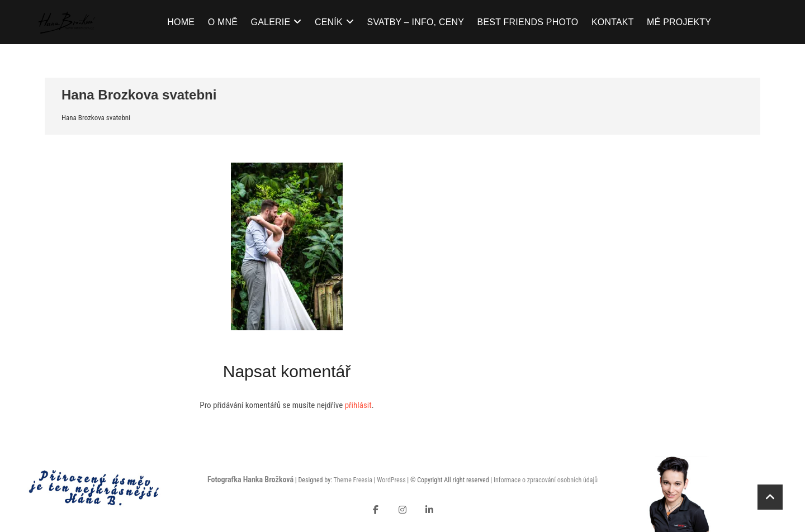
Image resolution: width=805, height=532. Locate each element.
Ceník (329, 22)
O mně (223, 22)
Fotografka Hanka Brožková (250, 479)
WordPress (391, 480)
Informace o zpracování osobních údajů (546, 480)
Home (181, 22)
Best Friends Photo (528, 22)
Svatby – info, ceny (416, 22)
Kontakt (613, 22)
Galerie (271, 22)
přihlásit (358, 405)
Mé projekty (679, 22)
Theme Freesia (352, 480)
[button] (287, 246)
